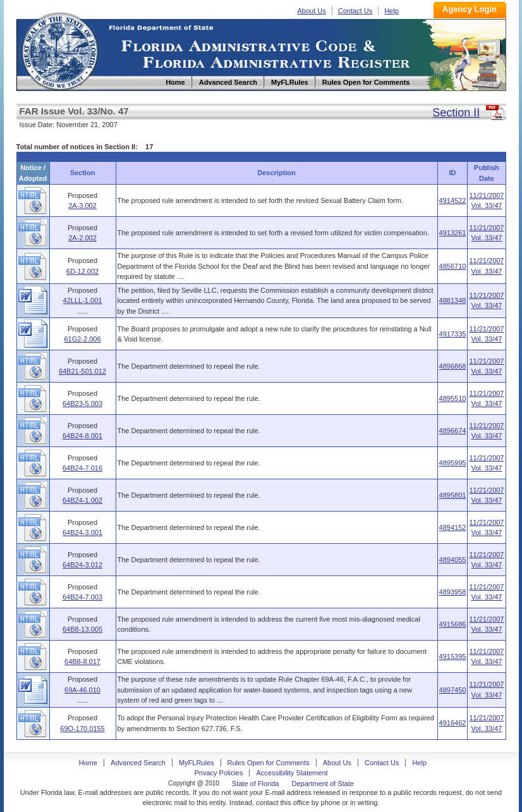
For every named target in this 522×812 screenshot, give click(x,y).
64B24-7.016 (82, 468)
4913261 (453, 233)
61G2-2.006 (82, 339)
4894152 (453, 527)
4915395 (453, 656)
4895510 (453, 398)
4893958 (453, 592)
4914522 (453, 200)
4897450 (453, 690)
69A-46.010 (82, 690)
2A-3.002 (82, 206)
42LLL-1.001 (83, 300)
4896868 (453, 366)
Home (59, 50)
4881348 (453, 300)
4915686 (453, 624)
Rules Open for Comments (269, 763)
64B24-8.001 (82, 436)
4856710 (453, 266)
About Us (312, 11)
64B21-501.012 (82, 371)
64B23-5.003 (82, 403)
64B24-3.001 (82, 532)
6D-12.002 (82, 271)
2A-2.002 (82, 238)
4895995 (453, 463)
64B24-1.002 (82, 500)
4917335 (453, 334)
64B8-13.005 (82, 629)
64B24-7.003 (82, 597)
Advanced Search (138, 763)
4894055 (453, 560)
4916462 (453, 723)
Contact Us (355, 11)
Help (391, 11)
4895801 (453, 495)
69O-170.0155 (82, 729)
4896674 (453, 431)
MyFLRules (197, 763)
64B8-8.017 (82, 661)
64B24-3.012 (82, 565)
